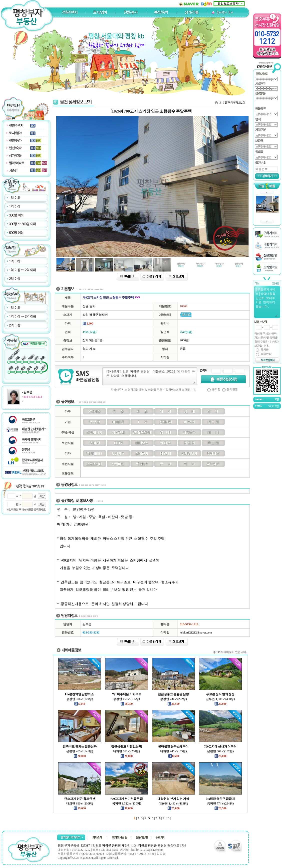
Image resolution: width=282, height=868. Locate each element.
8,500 (173, 756)
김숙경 (28, 392)
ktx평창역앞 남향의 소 (80, 694)
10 (167, 818)
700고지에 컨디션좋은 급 (127, 799)
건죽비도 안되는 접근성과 (80, 746)
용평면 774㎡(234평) (220, 803)
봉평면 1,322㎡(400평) (127, 803)
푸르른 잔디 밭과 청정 (220, 694)
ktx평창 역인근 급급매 (220, 799)
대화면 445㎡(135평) (173, 751)
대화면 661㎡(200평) (127, 751)
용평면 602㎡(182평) (220, 751)
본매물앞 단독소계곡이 (173, 746)
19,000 (80, 808)
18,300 (127, 704)
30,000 (127, 808)
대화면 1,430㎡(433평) (173, 803)
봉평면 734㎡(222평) (173, 699)
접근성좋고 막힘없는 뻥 (127, 746)
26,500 (173, 704)
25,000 (173, 808)
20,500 (220, 808)
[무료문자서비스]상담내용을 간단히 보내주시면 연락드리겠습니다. (266, 302)
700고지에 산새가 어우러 (220, 746)
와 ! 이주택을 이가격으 (127, 694)
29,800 (220, 704)
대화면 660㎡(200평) (80, 803)
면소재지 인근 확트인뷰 (80, 799)
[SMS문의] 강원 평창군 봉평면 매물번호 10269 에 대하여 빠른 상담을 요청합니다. (151, 376)
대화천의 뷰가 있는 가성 (173, 799)
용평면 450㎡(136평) (127, 699)
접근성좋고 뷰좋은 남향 (173, 694)
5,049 (80, 704)
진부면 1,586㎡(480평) (220, 699)
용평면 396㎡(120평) (80, 699)
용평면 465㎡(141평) (80, 751)
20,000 (80, 756)
